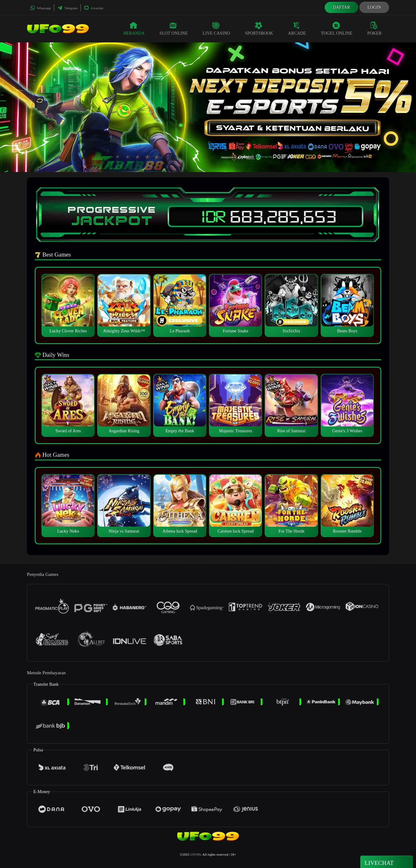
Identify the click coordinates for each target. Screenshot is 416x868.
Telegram (67, 8)
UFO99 (196, 854)
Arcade (297, 28)
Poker (375, 28)
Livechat (93, 8)
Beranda (134, 28)
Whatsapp (40, 8)
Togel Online (337, 28)
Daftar (341, 7)
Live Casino (217, 28)
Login (374, 7)
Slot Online (173, 28)
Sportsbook (259, 28)
